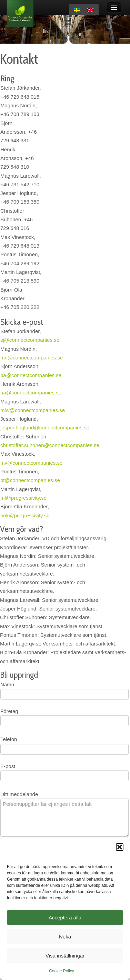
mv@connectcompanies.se (31, 463)
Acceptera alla (65, 917)
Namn (7, 684)
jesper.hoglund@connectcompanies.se (45, 427)
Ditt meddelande (19, 794)
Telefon (9, 739)
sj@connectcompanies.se (30, 340)
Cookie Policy (62, 971)
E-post (8, 766)
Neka (65, 937)
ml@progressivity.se (23, 498)
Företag (9, 711)
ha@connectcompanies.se (31, 393)
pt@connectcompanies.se (31, 480)
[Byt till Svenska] (77, 10)
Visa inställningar (65, 956)
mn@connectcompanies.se (32, 358)
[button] (120, 847)
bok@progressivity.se (25, 515)
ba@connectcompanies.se (31, 375)
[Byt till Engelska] (90, 10)
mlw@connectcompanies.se (33, 410)
